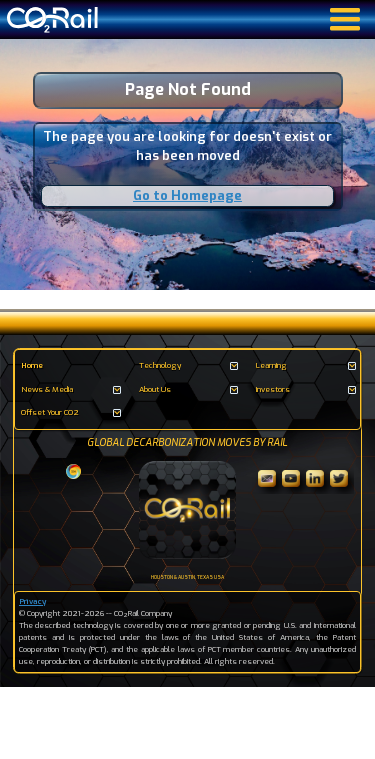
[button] (188, 366)
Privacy (32, 601)
